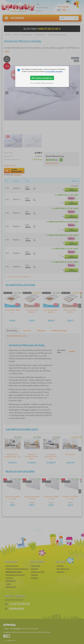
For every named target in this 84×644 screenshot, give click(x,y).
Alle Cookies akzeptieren (42, 78)
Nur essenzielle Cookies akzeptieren (42, 83)
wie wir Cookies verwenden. (54, 71)
